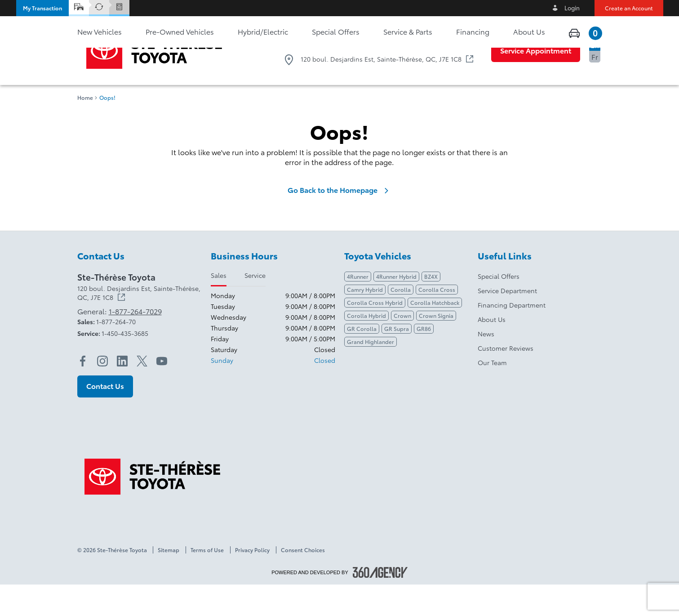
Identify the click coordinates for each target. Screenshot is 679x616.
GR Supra (397, 360)
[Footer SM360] (380, 604)
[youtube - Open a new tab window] (162, 393)
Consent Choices (303, 581)
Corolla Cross (437, 321)
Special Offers (499, 308)
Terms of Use (207, 581)
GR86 (424, 360)
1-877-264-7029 (441, 41)
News (486, 365)
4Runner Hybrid (396, 308)
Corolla (401, 321)
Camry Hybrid (365, 321)
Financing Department (512, 336)
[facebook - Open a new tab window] (83, 393)
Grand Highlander (371, 373)
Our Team (492, 394)
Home (85, 129)
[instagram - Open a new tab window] (102, 393)
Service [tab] (255, 307)
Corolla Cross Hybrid (375, 334)
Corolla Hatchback (435, 334)
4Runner (358, 308)
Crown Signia (436, 347)
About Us (492, 351)
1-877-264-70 (116, 353)
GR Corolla (362, 360)
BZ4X (431, 308)
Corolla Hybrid (366, 347)
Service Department (507, 322)
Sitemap (169, 581)
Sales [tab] (219, 307)
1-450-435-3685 (125, 365)
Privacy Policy (252, 581)
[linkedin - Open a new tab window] (122, 393)
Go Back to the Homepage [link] (340, 221)
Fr (595, 56)
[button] (42, 8)
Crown (402, 347)
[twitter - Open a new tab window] (142, 393)
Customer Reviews (506, 379)
